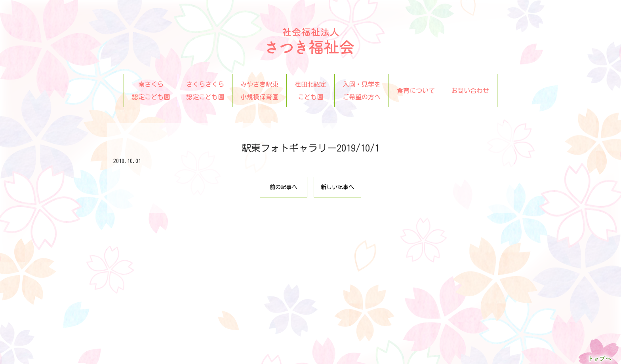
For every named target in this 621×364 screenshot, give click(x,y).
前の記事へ (284, 187)
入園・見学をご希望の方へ (362, 91)
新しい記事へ (337, 187)
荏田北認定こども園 (310, 91)
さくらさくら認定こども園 (205, 91)
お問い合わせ (470, 91)
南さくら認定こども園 (151, 91)
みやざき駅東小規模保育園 (259, 91)
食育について (416, 91)
